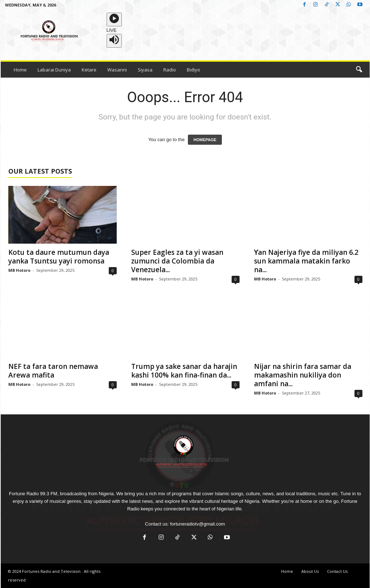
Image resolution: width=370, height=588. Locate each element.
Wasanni (117, 70)
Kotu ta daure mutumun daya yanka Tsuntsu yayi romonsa (59, 257)
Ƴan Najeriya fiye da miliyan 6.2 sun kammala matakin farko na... (306, 261)
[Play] (114, 19)
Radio (170, 70)
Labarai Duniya (54, 70)
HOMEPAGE (205, 140)
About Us (310, 571)
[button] (359, 70)
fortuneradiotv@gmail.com (198, 524)
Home (20, 70)
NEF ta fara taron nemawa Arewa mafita (53, 371)
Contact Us (337, 571)
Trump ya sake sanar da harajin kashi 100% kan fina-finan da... (184, 371)
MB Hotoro (19, 270)
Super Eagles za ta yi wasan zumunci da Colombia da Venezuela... (177, 261)
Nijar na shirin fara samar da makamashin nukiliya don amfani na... (303, 375)
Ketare (89, 70)
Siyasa (145, 70)
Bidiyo (193, 70)
